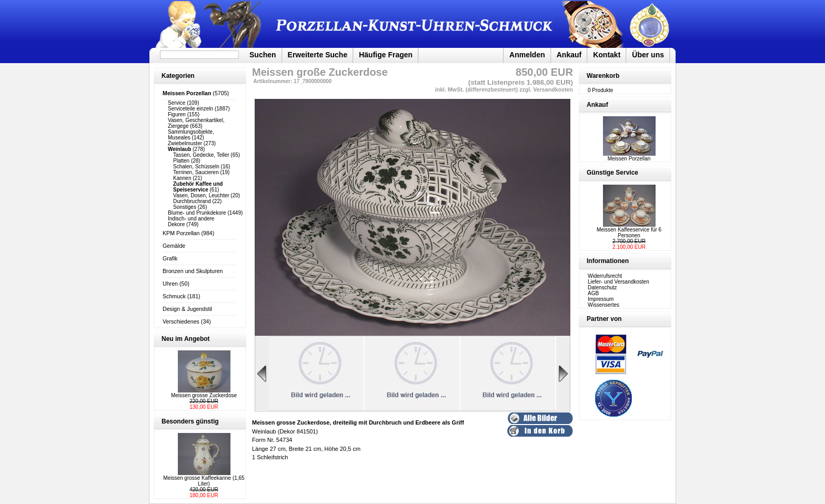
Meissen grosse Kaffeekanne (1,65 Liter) (204, 481)
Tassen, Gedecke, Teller (201, 155)
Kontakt (607, 55)
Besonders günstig (190, 421)
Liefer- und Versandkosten (618, 282)
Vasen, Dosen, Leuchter (201, 195)
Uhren (170, 284)
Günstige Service (612, 173)
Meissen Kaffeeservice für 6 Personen (629, 233)
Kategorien (178, 76)
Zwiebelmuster (185, 143)
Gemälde (174, 246)
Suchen (263, 55)
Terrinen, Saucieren (196, 172)
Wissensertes (603, 305)
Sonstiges (185, 207)
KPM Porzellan (181, 233)
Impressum (601, 299)
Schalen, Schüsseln (196, 167)
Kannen (182, 178)
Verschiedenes (181, 321)
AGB (593, 293)
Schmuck (174, 296)
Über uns (648, 55)
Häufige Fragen (386, 55)
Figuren (177, 114)
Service (177, 103)
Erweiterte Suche (318, 55)
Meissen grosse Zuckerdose (204, 395)
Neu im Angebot (186, 339)
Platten (181, 161)
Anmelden (527, 55)
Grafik (170, 258)
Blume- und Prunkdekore (197, 213)
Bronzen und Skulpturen (193, 271)
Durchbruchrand (192, 201)
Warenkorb (603, 76)
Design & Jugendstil (187, 309)
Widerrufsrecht (605, 276)
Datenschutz (602, 288)
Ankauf (569, 55)
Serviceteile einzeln (190, 109)
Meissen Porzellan (629, 156)
